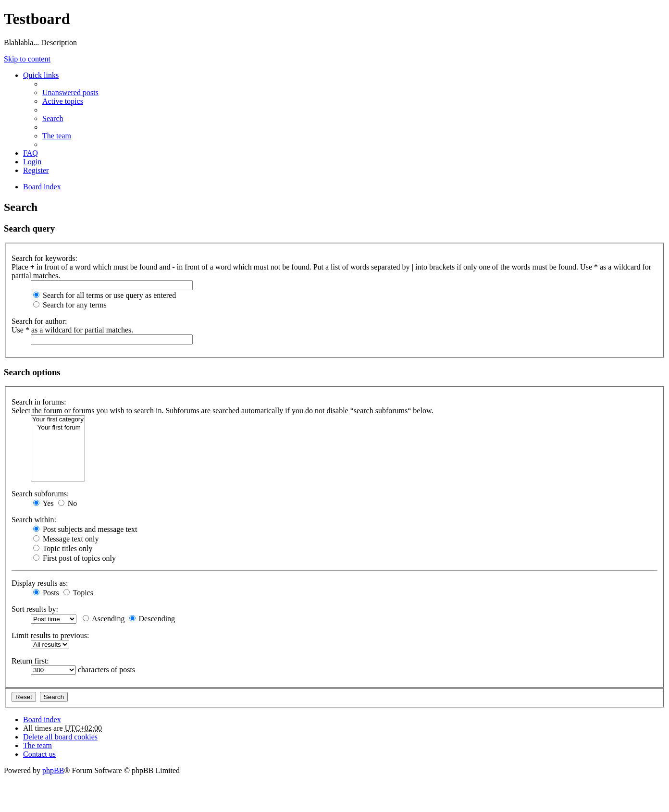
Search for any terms (70, 305)
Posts (46, 593)
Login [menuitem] (32, 162)
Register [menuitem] (36, 170)
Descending (152, 619)
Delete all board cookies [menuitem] (60, 737)
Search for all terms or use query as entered (105, 295)
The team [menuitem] (57, 136)
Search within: (34, 520)
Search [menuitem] (53, 118)
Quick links (41, 75)
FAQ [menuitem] (31, 153)
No (68, 503)
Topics (78, 593)
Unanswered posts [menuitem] (70, 92)
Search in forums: (39, 402)
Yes (43, 503)
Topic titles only (63, 548)
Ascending (104, 619)
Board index (42, 720)
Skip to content (27, 59)
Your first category (58, 420)
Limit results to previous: (50, 635)
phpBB (53, 770)
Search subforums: (40, 494)
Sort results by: (35, 609)
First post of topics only (74, 558)
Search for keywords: (44, 258)
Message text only (66, 539)
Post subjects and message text (85, 529)
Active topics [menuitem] (63, 101)
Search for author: (39, 321)
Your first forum (58, 428)
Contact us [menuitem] (39, 754)
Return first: (30, 661)
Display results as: (40, 583)
